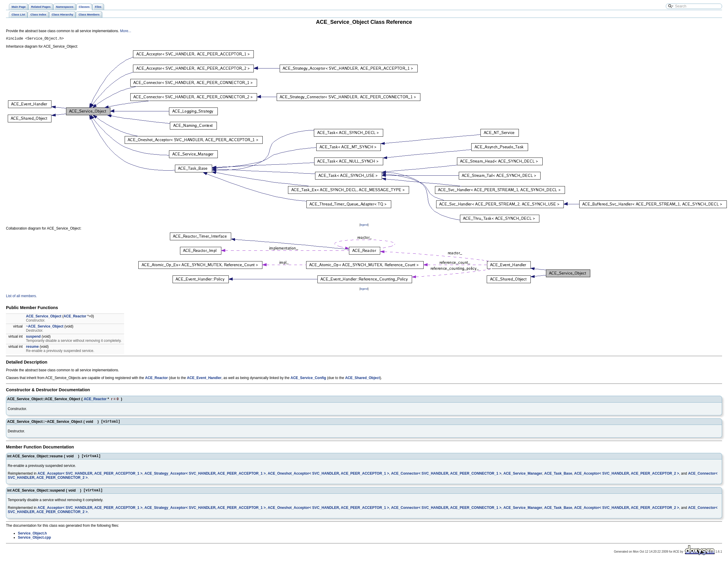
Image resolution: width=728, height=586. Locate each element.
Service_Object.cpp (34, 542)
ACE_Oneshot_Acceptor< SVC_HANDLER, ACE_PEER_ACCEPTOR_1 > (328, 477)
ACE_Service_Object (44, 317)
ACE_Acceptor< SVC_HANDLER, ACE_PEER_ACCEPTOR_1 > (90, 477)
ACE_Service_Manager (523, 477)
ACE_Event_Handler (204, 379)
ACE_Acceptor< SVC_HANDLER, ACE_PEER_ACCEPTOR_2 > (627, 477)
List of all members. (21, 297)
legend (364, 226)
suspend (33, 337)
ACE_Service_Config (308, 379)
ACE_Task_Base (558, 477)
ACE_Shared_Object (363, 379)
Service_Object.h (32, 537)
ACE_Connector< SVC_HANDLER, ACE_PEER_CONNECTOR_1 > (446, 477)
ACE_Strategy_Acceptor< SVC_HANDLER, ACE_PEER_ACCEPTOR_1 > (205, 477)
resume (32, 347)
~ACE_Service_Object (45, 327)
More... (126, 31)
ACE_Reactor (75, 317)
